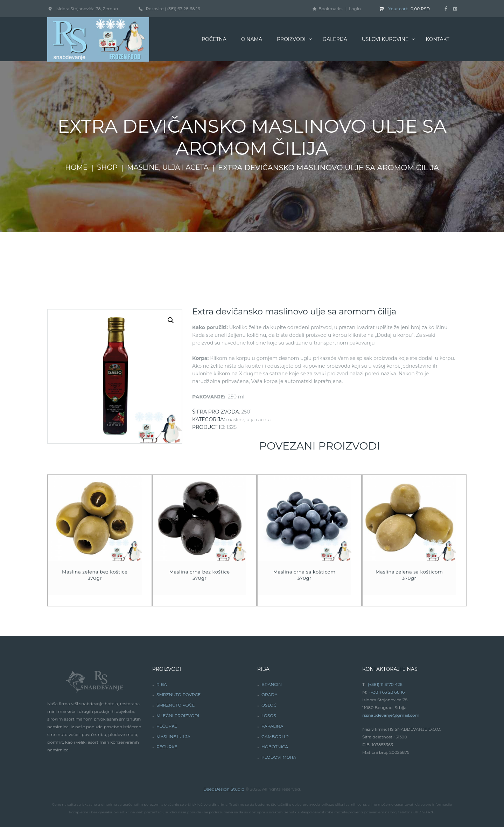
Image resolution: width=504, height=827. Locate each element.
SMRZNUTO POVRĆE (178, 694)
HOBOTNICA (275, 747)
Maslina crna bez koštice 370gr (200, 575)
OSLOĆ (269, 705)
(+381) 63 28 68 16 (183, 9)
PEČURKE (167, 726)
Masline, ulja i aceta (169, 168)
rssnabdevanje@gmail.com (391, 715)
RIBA (162, 684)
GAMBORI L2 (275, 736)
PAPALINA (272, 726)
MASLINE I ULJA (173, 736)
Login (355, 9)
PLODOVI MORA (279, 757)
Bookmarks (330, 9)
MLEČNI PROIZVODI (178, 715)
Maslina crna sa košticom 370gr (304, 575)
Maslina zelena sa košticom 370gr (409, 575)
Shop (105, 168)
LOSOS (269, 715)
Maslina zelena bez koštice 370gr (95, 575)
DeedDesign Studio (224, 789)
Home (73, 168)
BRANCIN (272, 684)
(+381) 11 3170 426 (385, 684)
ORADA (269, 694)
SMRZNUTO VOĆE (176, 705)
